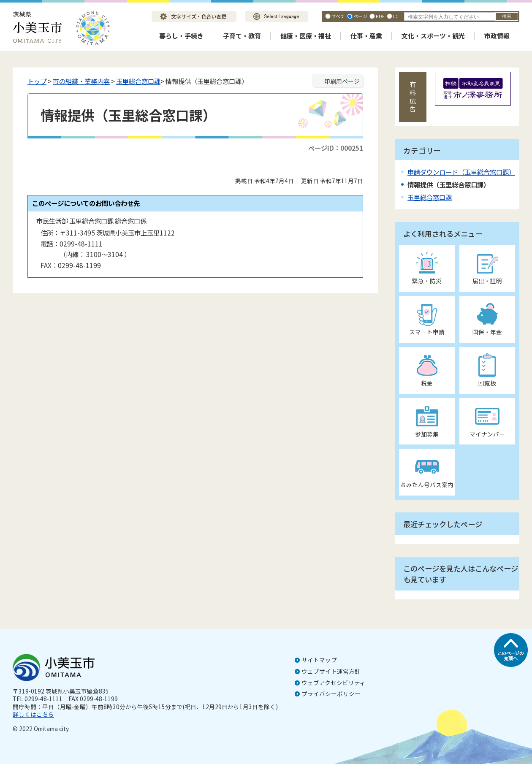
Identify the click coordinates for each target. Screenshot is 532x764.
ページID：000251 (336, 148)
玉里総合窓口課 (138, 81)
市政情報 (497, 36)
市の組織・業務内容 (81, 81)
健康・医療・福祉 (306, 36)
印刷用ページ (342, 81)
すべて (338, 16)
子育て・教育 (242, 36)
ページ (360, 16)
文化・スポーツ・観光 (433, 36)
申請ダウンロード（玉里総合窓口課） (461, 172)
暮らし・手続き (181, 36)
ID (395, 16)
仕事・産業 (366, 36)
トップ (37, 81)
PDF (380, 16)
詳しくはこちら (33, 714)
